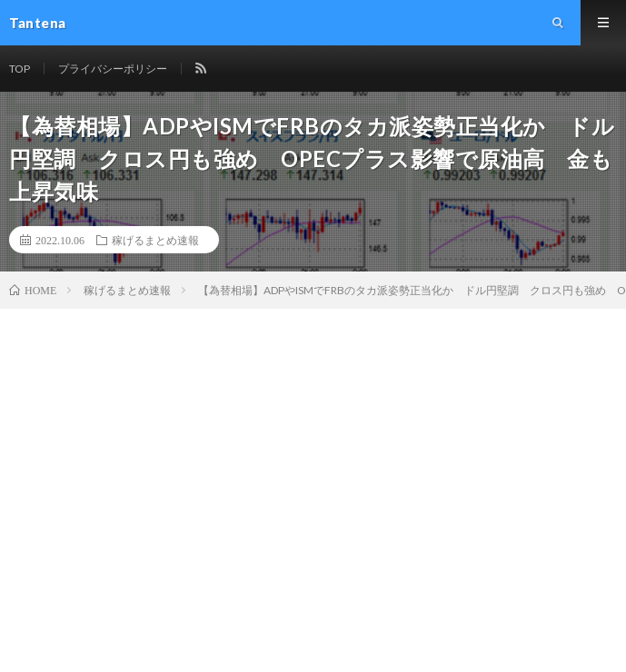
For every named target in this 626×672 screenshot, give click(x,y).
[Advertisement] (313, 445)
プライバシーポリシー (113, 69)
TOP (20, 69)
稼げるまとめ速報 (155, 240)
